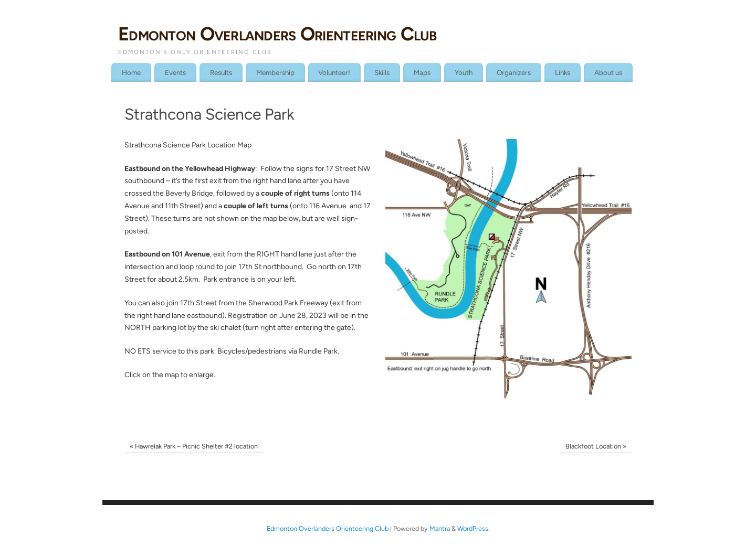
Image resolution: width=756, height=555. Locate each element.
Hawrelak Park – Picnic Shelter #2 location (194, 446)
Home (131, 72)
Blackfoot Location (596, 446)
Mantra (440, 529)
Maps (422, 72)
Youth (464, 72)
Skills (382, 72)
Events (175, 72)
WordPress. (474, 529)
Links (563, 72)
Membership (275, 72)
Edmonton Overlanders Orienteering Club (277, 34)
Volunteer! (334, 72)
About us (608, 72)
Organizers (514, 72)
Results (221, 72)
